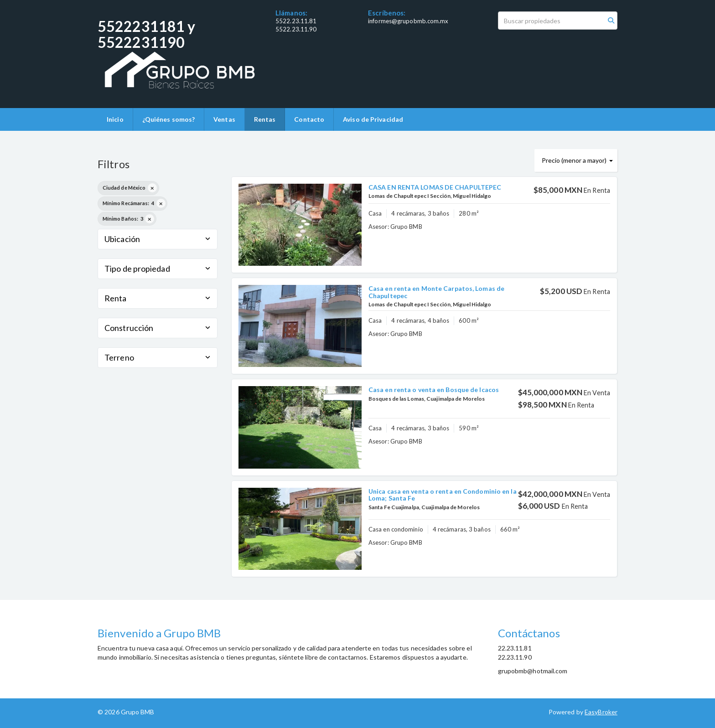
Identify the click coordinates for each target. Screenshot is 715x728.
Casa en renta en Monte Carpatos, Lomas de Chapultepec (436, 292)
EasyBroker (601, 712)
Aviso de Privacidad (373, 119)
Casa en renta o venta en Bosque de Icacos (434, 390)
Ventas (224, 119)
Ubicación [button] (158, 239)
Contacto (309, 119)
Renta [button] (158, 298)
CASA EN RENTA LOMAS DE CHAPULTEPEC (435, 187)
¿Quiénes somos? (169, 119)
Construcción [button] (158, 328)
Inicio (115, 119)
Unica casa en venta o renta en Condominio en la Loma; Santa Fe (443, 495)
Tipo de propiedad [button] (158, 268)
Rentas (265, 119)
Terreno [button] (158, 357)
